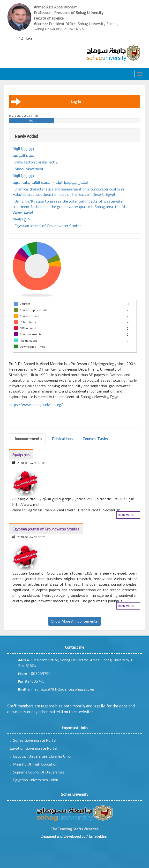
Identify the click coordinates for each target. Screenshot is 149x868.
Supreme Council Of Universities (37, 772)
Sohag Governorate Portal (33, 740)
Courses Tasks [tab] (95, 439)
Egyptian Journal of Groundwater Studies (48, 226)
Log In (46, 102)
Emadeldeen (99, 836)
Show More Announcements (74, 621)
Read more (126, 515)
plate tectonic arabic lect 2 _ (38, 162)
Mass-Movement (29, 169)
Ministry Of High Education (34, 764)
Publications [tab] (62, 439)
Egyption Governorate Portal (33, 748)
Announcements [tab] (28, 439)
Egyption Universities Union (34, 780)
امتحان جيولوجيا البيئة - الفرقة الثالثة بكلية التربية (50, 182)
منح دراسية (21, 219)
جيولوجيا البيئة (23, 149)
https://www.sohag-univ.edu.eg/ (36, 405)
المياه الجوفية (24, 155)
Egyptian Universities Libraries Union (41, 756)
